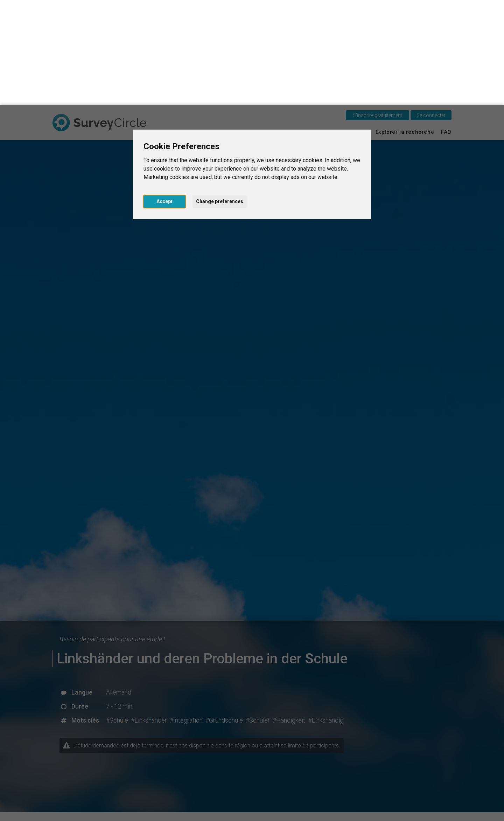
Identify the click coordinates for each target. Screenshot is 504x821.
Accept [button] (164, 96)
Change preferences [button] (220, 96)
